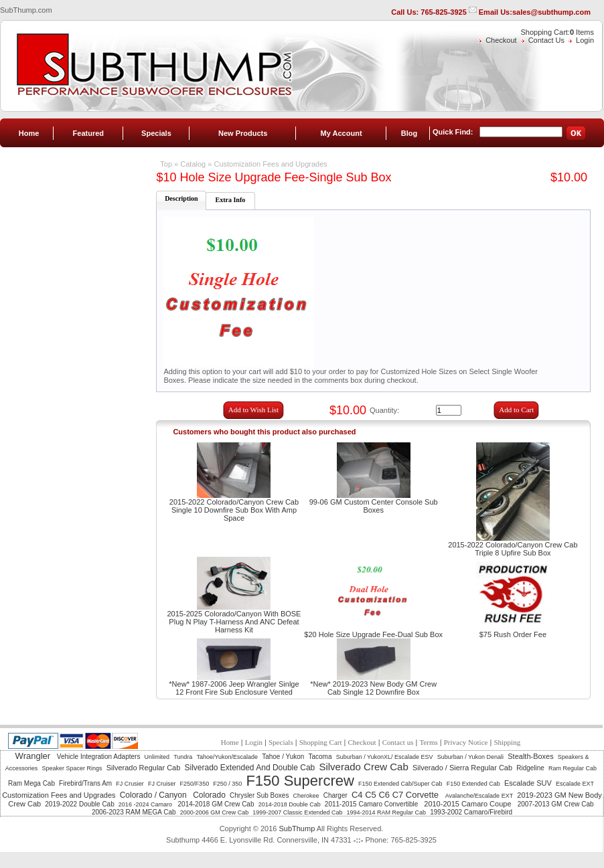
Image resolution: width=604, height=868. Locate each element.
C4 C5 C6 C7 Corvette (396, 795)
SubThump (297, 829)
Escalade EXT (575, 784)
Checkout (501, 40)
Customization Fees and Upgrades (270, 164)
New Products (243, 133)
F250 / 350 (227, 784)
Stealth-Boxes (530, 756)
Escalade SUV (528, 783)
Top (166, 164)
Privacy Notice (466, 742)
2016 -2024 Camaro (146, 804)
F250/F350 (195, 784)
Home (29, 133)
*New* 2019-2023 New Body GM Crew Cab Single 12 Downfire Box (373, 688)
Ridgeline (530, 768)
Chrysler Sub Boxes (259, 795)
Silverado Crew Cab (363, 767)
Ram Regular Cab (573, 768)
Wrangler (34, 756)
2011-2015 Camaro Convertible (372, 804)
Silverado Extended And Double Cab (249, 768)
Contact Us (546, 40)
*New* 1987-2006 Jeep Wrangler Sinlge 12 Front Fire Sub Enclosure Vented (234, 688)
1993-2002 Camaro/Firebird (471, 812)
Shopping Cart (321, 742)
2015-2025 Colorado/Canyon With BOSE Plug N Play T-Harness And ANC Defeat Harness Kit (234, 622)
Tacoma (320, 757)
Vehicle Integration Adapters (99, 757)
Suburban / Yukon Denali (470, 757)
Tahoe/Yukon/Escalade (227, 757)
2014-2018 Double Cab (290, 804)
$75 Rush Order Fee (513, 634)
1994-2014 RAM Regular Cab (387, 812)
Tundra (183, 757)
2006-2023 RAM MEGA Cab (134, 812)
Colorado (209, 795)
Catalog (193, 164)
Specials (156, 133)
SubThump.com (26, 10)
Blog (409, 133)
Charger (335, 795)
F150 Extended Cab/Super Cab (400, 784)
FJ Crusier (130, 784)
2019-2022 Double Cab (79, 804)
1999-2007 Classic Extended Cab (297, 812)
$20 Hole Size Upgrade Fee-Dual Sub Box (373, 634)
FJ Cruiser (162, 784)
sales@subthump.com (551, 12)
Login (585, 40)
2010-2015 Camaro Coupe (468, 804)
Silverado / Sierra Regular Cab (462, 768)
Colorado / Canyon (154, 795)
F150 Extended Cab (473, 784)
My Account (342, 133)
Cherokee (306, 796)
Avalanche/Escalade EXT (479, 796)
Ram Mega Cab (31, 783)
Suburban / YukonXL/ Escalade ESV (385, 757)
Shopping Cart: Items (557, 32)
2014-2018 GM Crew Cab (216, 804)
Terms (428, 742)
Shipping (507, 742)
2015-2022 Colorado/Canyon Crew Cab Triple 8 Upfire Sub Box (513, 549)
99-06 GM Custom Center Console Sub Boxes (374, 506)
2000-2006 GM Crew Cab (215, 812)
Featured (88, 133)
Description (181, 198)
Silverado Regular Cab (144, 768)
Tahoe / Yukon (283, 757)
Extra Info (231, 200)
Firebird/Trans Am (85, 783)
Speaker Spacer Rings (72, 768)
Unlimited (157, 757)
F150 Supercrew (300, 781)
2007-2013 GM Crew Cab (556, 804)
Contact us (398, 742)
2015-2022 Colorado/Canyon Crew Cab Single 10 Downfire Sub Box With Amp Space (234, 510)
